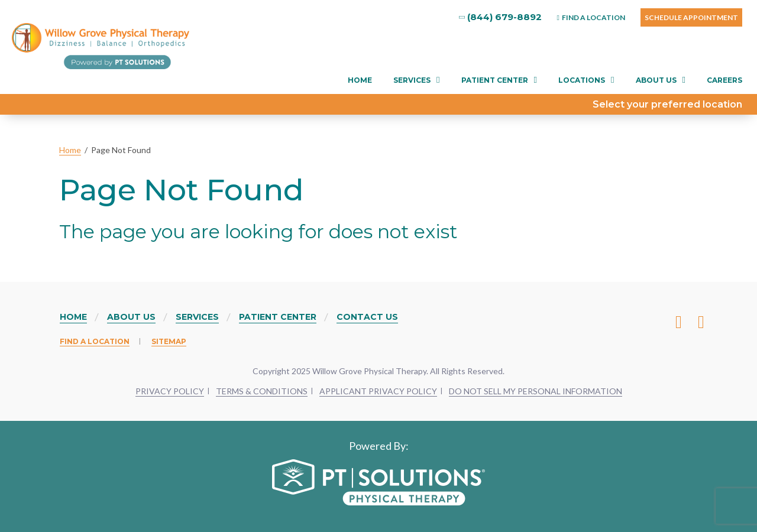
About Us (656, 80)
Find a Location (95, 341)
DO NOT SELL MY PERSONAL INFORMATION (536, 391)
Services (412, 80)
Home (360, 80)
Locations (582, 80)
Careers (724, 80)
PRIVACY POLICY (170, 391)
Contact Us (367, 317)
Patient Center (495, 80)
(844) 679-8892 (501, 17)
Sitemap (169, 341)
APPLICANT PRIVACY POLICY (378, 391)
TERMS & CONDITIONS (262, 391)
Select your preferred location (667, 104)
